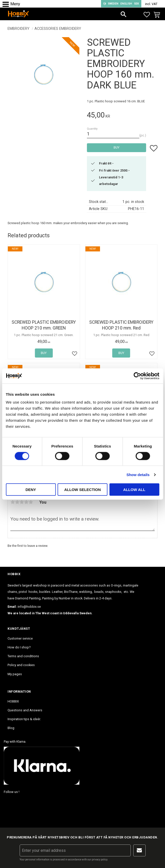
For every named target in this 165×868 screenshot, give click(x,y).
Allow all (134, 490)
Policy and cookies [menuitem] (21, 665)
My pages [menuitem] (15, 674)
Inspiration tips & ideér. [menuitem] (24, 719)
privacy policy (100, 860)
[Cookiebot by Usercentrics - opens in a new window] (137, 376)
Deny (31, 490)
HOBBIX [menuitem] (13, 701)
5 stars (31, 502)
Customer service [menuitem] (20, 638)
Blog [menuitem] (11, 728)
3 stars (22, 502)
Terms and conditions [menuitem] (23, 656)
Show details (138, 474)
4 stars (26, 502)
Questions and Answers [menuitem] (25, 710)
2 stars (17, 502)
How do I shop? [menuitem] (19, 647)
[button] (7, 4)
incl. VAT (151, 4)
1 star (13, 502)
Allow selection (82, 490)
